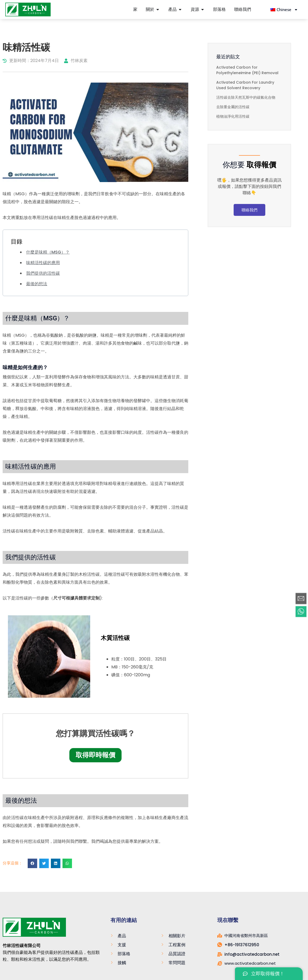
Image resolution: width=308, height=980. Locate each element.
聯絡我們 (249, 210)
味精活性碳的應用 (43, 263)
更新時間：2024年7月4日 (31, 61)
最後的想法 (37, 284)
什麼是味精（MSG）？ (48, 252)
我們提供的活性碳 (43, 273)
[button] (32, 863)
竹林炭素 (76, 61)
